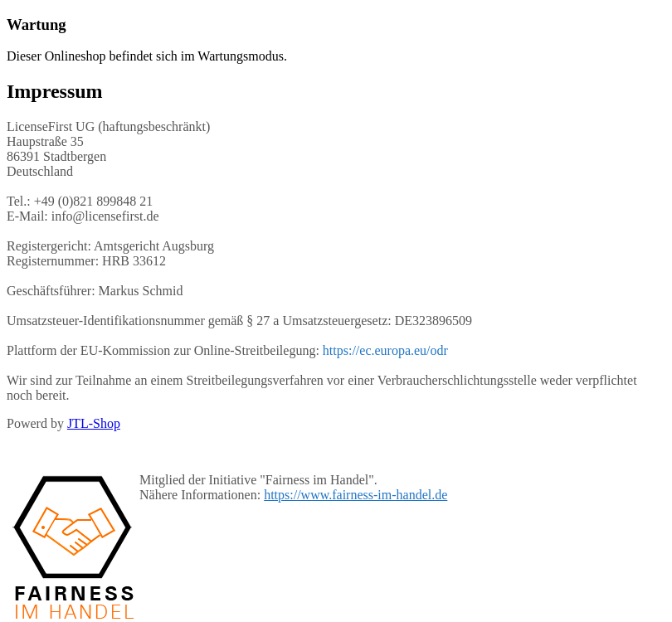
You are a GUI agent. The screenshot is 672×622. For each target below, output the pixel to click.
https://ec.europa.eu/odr (385, 350)
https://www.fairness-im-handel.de (355, 495)
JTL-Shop (94, 423)
